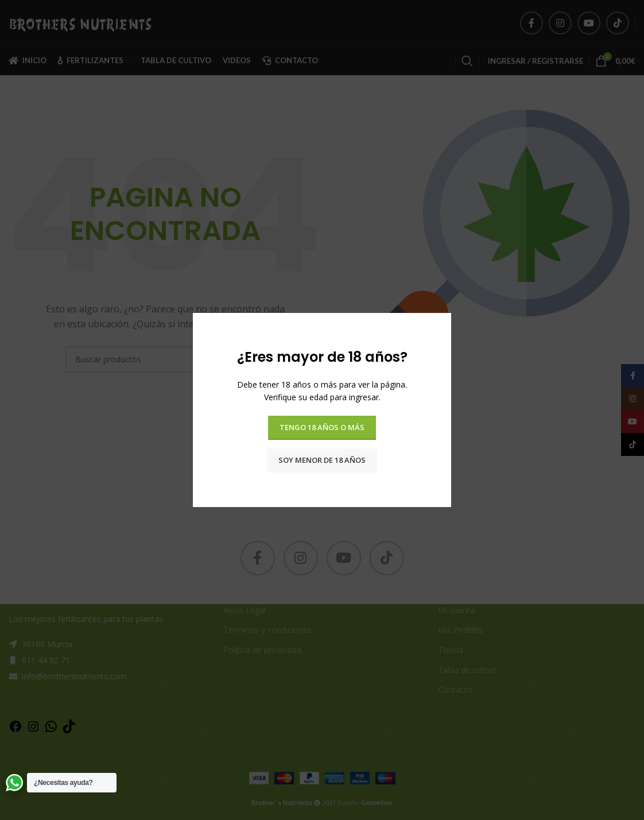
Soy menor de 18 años (322, 460)
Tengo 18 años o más (322, 427)
